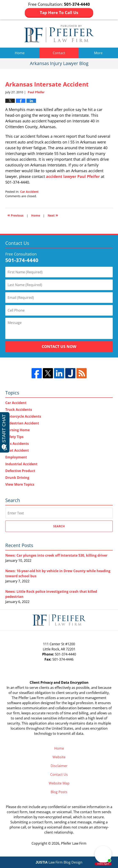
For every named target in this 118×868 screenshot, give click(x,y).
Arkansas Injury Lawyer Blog (59, 34)
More (98, 53)
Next (53, 215)
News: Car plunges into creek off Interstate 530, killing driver (56, 555)
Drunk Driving (17, 478)
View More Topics (20, 484)
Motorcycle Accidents (23, 416)
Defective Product (20, 471)
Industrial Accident (21, 464)
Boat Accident (17, 450)
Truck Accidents (19, 410)
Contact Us (59, 774)
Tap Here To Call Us (59, 13)
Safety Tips (14, 437)
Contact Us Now (59, 346)
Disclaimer (59, 766)
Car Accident (29, 192)
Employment (16, 457)
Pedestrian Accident (22, 423)
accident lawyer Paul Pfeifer (73, 176)
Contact (59, 53)
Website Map (59, 783)
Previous (15, 215)
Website (59, 757)
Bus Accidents (17, 444)
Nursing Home (17, 430)
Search (59, 526)
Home (20, 53)
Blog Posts (59, 792)
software (14, 703)
